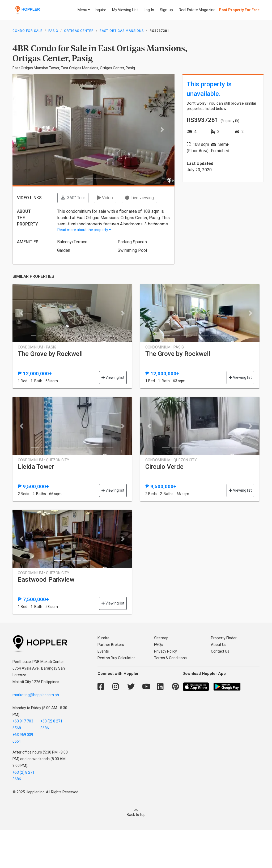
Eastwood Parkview (46, 580)
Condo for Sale (27, 31)
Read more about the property (84, 230)
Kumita (103, 638)
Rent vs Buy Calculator (116, 658)
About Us (219, 645)
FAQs (158, 645)
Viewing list (113, 377)
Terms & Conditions (170, 658)
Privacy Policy (165, 651)
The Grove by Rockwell (50, 354)
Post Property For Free (239, 10)
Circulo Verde (164, 467)
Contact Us (220, 651)
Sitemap (161, 638)
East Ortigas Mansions (122, 31)
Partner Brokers (111, 645)
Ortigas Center (79, 31)
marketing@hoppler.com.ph (36, 695)
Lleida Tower (36, 467)
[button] (25, 130)
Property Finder (224, 638)
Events (103, 651)
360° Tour (73, 198)
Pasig (53, 31)
